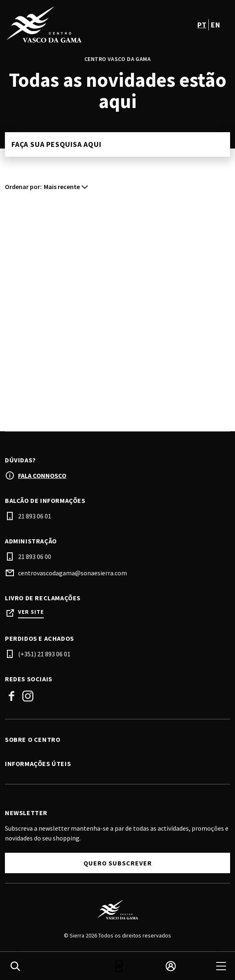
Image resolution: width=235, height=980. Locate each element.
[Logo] (117, 910)
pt (202, 25)
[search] (15, 966)
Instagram (28, 696)
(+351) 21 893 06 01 (44, 654)
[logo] (62, 25)
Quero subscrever (118, 863)
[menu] (221, 966)
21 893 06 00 (35, 556)
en (215, 25)
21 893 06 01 (35, 516)
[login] (171, 966)
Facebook (11, 696)
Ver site (31, 612)
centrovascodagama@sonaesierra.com (72, 573)
